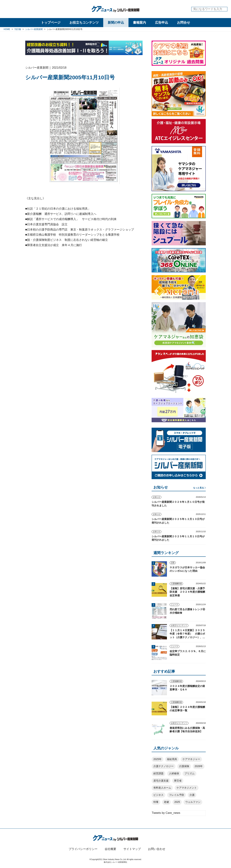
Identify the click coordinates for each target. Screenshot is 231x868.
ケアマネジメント (187, 788)
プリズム (189, 773)
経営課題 (158, 773)
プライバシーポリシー (83, 849)
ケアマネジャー (191, 759)
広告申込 (162, 23)
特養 (156, 802)
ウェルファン (193, 802)
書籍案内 (140, 23)
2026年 (199, 766)
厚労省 (178, 781)
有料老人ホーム (162, 788)
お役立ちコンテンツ (84, 23)
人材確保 (174, 773)
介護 (192, 795)
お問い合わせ (157, 849)
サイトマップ (132, 849)
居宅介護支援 (161, 781)
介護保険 (184, 766)
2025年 (157, 759)
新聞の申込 (116, 23)
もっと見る (199, 488)
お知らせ (156, 497)
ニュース (175, 605)
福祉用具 (172, 759)
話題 (173, 563)
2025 (177, 802)
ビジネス (158, 795)
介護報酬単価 (176, 584)
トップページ (51, 23)
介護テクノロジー (164, 766)
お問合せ (184, 23)
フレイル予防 (176, 795)
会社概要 (110, 849)
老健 (166, 802)
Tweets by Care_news (166, 813)
